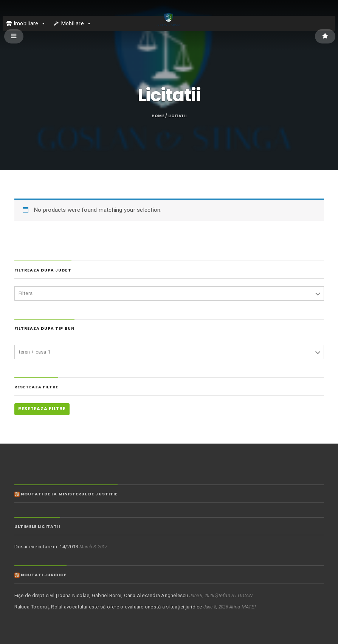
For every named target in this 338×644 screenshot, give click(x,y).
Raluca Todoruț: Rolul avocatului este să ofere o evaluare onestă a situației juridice (108, 607)
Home (158, 116)
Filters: (26, 293)
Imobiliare (26, 23)
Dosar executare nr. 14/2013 (47, 547)
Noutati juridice (44, 575)
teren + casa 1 (35, 352)
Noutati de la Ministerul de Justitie (69, 494)
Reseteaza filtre (42, 409)
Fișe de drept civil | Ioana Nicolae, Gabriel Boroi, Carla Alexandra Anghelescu (101, 595)
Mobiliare (73, 23)
